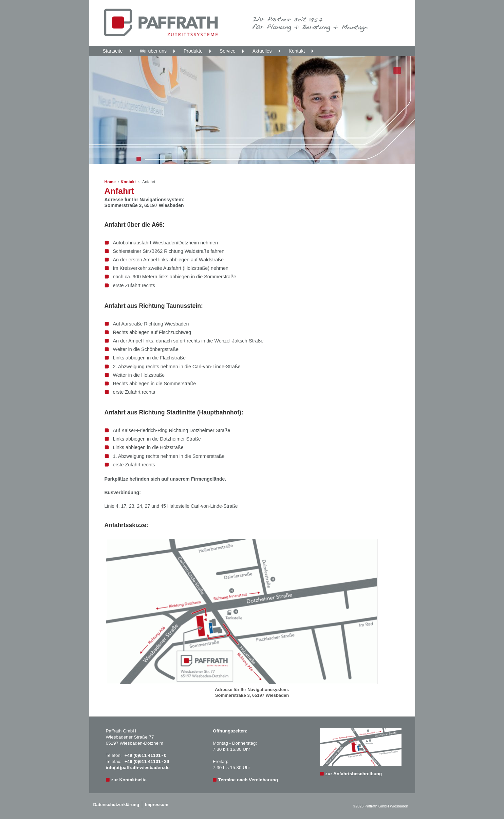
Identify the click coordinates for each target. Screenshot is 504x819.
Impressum (157, 805)
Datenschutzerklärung (116, 805)
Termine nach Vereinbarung (248, 780)
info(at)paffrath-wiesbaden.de (138, 768)
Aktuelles (262, 51)
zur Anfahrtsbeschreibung (354, 774)
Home (110, 182)
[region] (252, 110)
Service (228, 51)
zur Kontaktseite (129, 780)
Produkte (193, 51)
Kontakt (297, 51)
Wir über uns (153, 51)
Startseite (113, 51)
